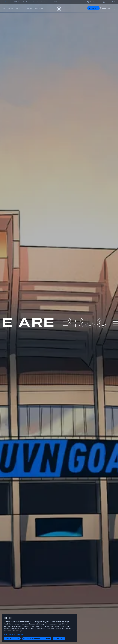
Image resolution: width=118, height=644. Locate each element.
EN (113, 2)
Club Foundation (35, 2)
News (11, 8)
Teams (19, 8)
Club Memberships (46, 2)
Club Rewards (57, 2)
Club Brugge (7, 2)
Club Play (26, 2)
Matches (28, 8)
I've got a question (93, 2)
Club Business (17, 2)
